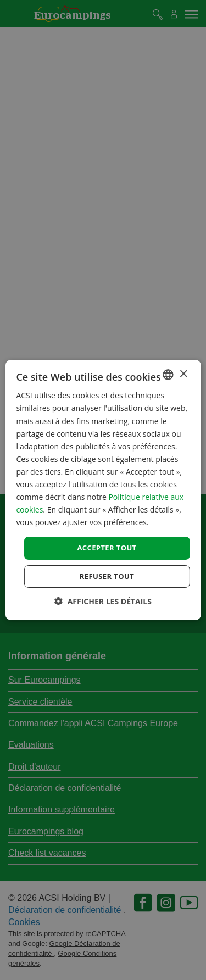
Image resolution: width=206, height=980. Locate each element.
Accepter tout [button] (107, 548)
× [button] (183, 374)
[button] (103, 601)
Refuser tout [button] (107, 576)
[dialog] (103, 490)
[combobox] (168, 375)
